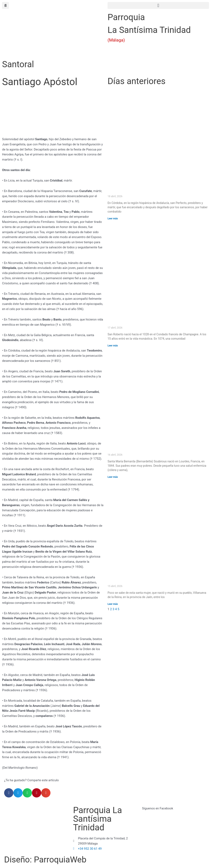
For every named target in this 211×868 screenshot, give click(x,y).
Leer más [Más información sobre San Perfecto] (113, 219)
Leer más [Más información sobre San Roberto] (113, 346)
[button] (158, 5)
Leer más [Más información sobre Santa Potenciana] (113, 604)
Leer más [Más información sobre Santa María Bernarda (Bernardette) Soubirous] (113, 477)
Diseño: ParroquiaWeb (47, 859)
